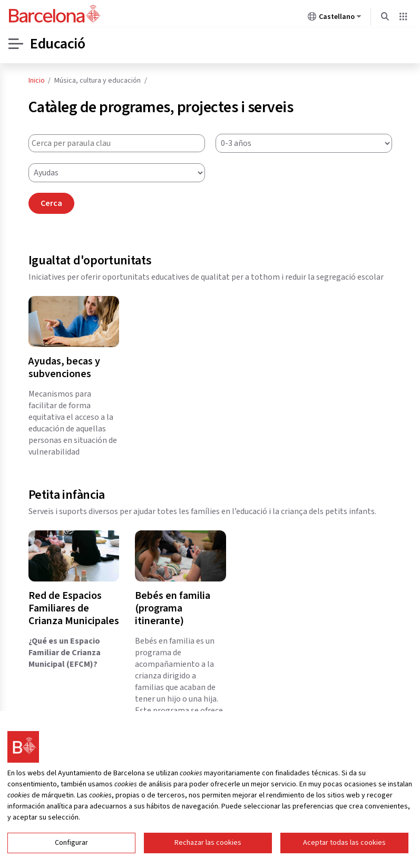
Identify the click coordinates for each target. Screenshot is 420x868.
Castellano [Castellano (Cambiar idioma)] (335, 18)
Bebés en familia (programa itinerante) (173, 608)
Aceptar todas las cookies (344, 843)
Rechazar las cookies (208, 843)
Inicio (37, 81)
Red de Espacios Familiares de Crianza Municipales (74, 608)
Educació (57, 44)
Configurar (71, 843)
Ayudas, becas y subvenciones (64, 368)
